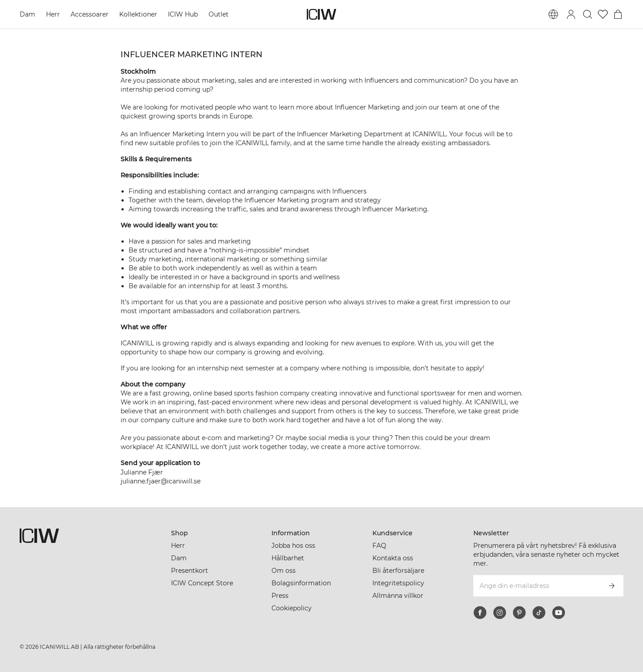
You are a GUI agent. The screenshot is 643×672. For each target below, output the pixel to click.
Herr (53, 14)
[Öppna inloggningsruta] (571, 14)
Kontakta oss (393, 558)
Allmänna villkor (398, 596)
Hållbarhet (288, 558)
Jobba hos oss (293, 546)
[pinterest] (519, 613)
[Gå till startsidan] (321, 14)
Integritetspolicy (398, 583)
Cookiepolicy (292, 608)
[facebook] (480, 613)
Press (280, 596)
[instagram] (500, 613)
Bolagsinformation (301, 583)
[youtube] (559, 613)
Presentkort (190, 571)
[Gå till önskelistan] (603, 14)
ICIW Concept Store (202, 583)
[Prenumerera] (612, 586)
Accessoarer (90, 14)
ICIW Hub (183, 14)
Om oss (284, 571)
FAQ (379, 546)
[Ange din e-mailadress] (537, 586)
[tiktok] (539, 613)
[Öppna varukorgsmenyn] (618, 14)
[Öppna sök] (588, 14)
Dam (27, 14)
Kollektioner (138, 14)
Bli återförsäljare (398, 571)
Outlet (219, 14)
